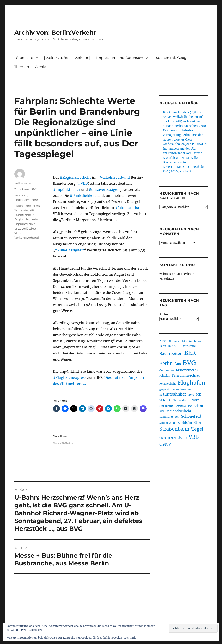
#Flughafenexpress (70, 377)
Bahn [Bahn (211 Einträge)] (163, 346)
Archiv (41, 67)
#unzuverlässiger (104, 189)
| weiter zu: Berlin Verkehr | (67, 58)
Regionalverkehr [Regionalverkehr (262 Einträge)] (179, 411)
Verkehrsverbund (27, 238)
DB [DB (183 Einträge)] (173, 371)
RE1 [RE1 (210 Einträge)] (162, 411)
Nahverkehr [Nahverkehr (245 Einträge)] (181, 400)
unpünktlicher (25, 224)
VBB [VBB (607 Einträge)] (194, 437)
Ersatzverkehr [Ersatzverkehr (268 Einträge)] (187, 370)
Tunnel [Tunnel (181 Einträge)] (172, 438)
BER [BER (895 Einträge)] (190, 353)
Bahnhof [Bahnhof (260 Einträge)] (174, 346)
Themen (22, 67)
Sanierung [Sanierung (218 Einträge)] (166, 417)
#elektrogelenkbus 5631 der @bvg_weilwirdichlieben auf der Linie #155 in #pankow (183, 117)
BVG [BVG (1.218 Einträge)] (189, 363)
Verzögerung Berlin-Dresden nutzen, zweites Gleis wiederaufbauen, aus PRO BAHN (185, 140)
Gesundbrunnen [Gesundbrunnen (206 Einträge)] (181, 389)
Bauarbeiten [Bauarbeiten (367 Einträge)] (171, 354)
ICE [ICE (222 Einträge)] (198, 395)
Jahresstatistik (24, 210)
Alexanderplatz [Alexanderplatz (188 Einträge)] (178, 341)
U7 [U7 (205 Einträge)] (185, 438)
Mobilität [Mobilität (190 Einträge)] (165, 400)
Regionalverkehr (26, 200)
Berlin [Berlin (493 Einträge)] (166, 364)
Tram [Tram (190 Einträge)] (163, 438)
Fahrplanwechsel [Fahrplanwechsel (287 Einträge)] (186, 375)
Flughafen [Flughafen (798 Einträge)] (192, 383)
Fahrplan (21, 195)
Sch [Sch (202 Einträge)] (177, 417)
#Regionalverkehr (75, 177)
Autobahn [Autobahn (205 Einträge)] (195, 341)
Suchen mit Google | (174, 58)
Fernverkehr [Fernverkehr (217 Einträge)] (168, 384)
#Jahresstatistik (129, 208)
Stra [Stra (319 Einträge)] (197, 422)
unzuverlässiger (26, 228)
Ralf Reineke (23, 183)
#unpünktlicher (67, 189)
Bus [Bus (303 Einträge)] (178, 364)
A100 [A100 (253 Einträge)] (163, 341)
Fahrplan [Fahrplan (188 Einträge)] (165, 376)
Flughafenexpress (27, 206)
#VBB (83, 183)
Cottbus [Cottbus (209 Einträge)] (164, 370)
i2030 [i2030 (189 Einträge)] (191, 395)
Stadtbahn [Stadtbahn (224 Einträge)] (185, 423)
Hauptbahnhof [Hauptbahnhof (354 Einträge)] (173, 394)
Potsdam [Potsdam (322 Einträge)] (195, 406)
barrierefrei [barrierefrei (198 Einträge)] (189, 346)
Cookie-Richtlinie (125, 638)
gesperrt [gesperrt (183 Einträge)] (164, 389)
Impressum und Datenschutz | (123, 58)
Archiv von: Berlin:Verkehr (55, 32)
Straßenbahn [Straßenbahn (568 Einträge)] (174, 429)
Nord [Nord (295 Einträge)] (196, 400)
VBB (17, 233)
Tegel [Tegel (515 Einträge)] (197, 429)
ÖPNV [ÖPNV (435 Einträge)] (165, 444)
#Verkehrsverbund (114, 177)
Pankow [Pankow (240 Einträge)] (180, 406)
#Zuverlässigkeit (69, 250)
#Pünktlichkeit (83, 196)
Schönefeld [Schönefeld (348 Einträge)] (191, 416)
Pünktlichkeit (24, 215)
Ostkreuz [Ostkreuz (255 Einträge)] (166, 406)
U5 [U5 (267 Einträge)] (180, 438)
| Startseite (24, 58)
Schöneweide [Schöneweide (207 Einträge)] (168, 423)
